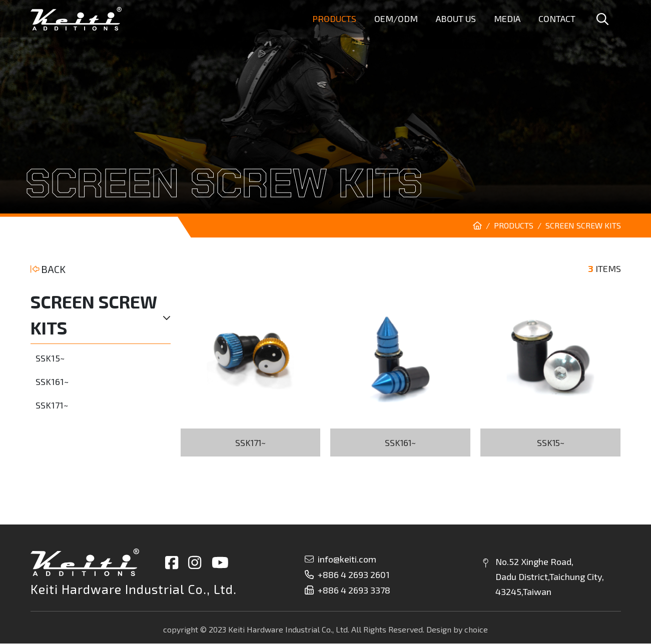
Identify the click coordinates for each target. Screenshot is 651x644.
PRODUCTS (514, 225)
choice (476, 630)
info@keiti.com (341, 559)
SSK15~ (50, 358)
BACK (48, 269)
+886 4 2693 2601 (347, 575)
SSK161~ (52, 381)
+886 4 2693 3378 (348, 590)
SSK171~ (52, 405)
